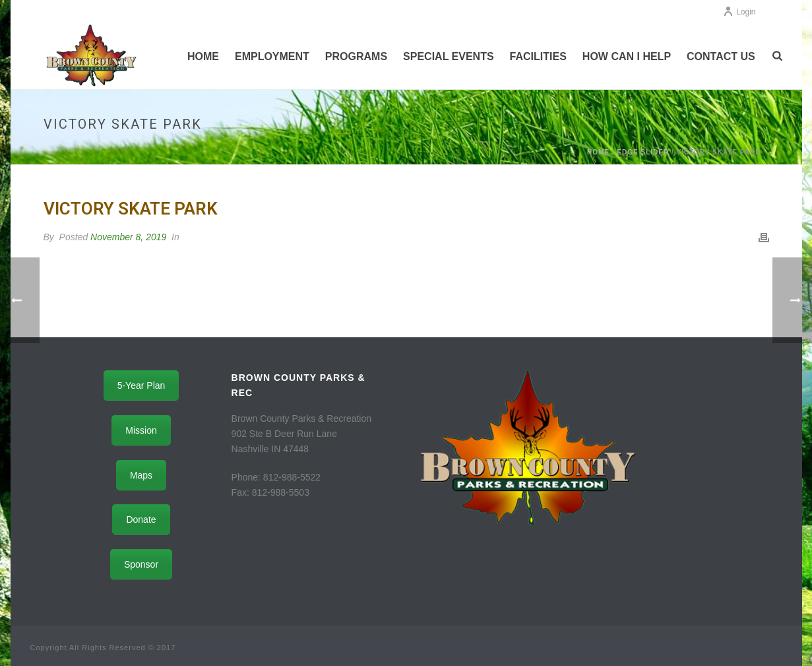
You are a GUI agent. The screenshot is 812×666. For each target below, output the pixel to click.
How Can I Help (627, 56)
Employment (272, 56)
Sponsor (141, 564)
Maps (141, 475)
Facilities (538, 56)
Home (203, 56)
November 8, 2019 (128, 237)
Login (739, 12)
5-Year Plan (141, 385)
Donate (141, 519)
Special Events (449, 56)
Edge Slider (643, 152)
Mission (141, 430)
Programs (356, 56)
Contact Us (721, 56)
